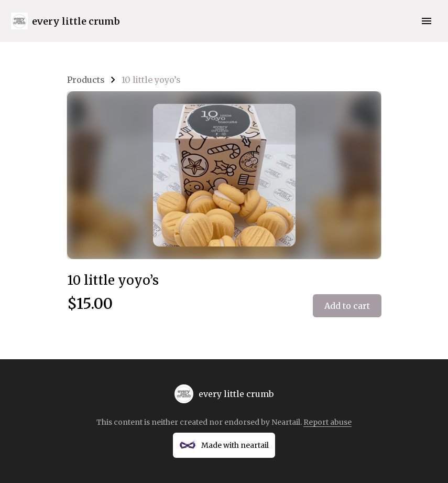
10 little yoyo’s (151, 80)
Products (86, 80)
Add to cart (347, 306)
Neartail (286, 422)
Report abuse (327, 422)
